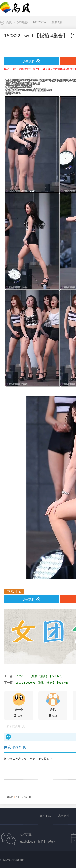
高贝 (9, 22)
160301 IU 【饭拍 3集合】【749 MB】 (40, 676)
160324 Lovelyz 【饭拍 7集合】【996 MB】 (43, 683)
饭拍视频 (22, 22)
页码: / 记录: (19, 797)
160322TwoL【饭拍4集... (49, 22)
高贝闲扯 (64, 816)
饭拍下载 (45, 816)
